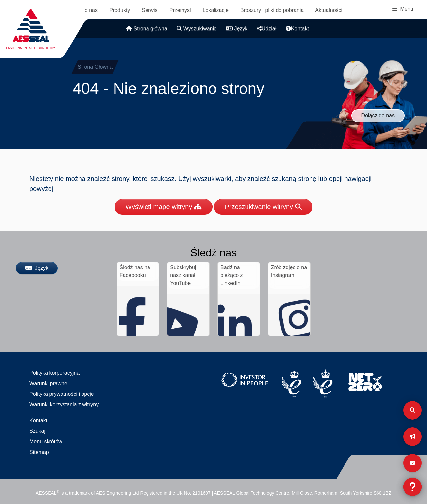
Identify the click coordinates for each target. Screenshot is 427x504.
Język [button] (237, 29)
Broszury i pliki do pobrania (272, 10)
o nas (91, 10)
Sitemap (39, 452)
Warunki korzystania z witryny (64, 405)
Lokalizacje (216, 10)
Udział (267, 29)
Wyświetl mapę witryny (164, 207)
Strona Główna (95, 67)
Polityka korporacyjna (54, 373)
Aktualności (329, 10)
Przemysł (180, 10)
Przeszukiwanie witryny (263, 207)
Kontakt (297, 29)
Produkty (120, 10)
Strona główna (147, 29)
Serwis (150, 10)
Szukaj (37, 431)
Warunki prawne (48, 383)
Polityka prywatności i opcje (62, 394)
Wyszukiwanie (197, 29)
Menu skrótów (46, 441)
